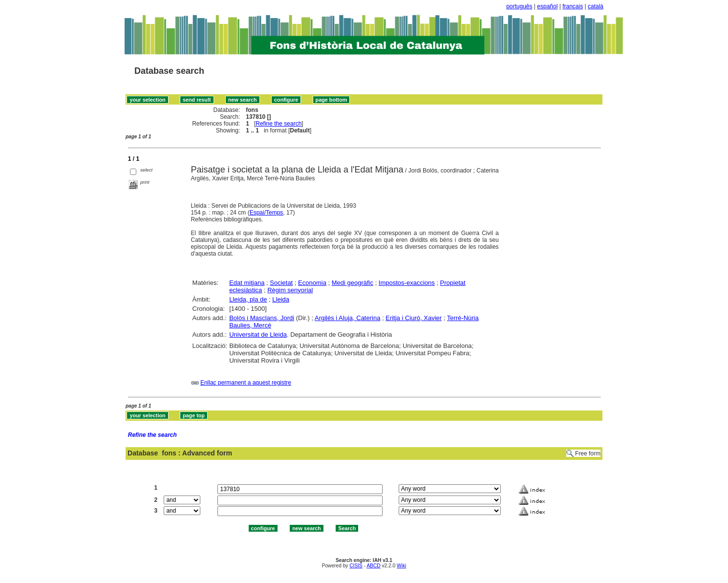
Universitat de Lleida (258, 335)
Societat (281, 283)
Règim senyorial (290, 290)
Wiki (401, 566)
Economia (312, 283)
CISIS (356, 566)
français (573, 6)
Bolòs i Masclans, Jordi (262, 318)
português (519, 6)
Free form (588, 453)
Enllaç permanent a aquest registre (246, 383)
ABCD (373, 566)
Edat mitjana (247, 283)
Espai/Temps (267, 213)
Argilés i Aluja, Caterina (347, 318)
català (596, 6)
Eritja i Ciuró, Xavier (414, 318)
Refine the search (278, 124)
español (547, 6)
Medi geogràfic (353, 283)
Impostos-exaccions (407, 283)
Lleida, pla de (248, 299)
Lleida (281, 299)
